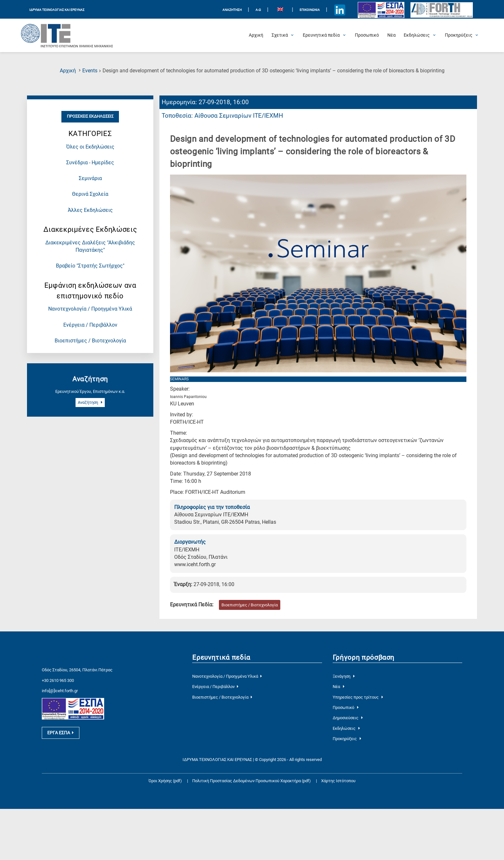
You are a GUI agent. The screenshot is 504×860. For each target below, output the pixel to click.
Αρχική (68, 71)
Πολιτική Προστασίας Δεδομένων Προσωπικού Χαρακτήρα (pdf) (252, 781)
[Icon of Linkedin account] (340, 10)
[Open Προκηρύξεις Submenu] (459, 35)
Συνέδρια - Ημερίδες (90, 163)
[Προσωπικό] (367, 35)
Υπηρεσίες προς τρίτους (358, 697)
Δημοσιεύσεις (348, 718)
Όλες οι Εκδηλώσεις (90, 147)
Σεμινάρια (90, 178)
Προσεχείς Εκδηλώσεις (90, 116)
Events (90, 71)
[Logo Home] (67, 35)
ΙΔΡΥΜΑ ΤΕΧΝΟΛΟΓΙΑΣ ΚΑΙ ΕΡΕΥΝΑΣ (57, 10)
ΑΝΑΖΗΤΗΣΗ (232, 10)
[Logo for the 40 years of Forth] (442, 10)
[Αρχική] (256, 35)
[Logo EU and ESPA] (381, 10)
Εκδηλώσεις (346, 728)
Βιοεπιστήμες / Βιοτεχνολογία (90, 341)
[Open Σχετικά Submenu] (280, 35)
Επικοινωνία (310, 10)
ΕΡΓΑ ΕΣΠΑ (60, 733)
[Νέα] (392, 35)
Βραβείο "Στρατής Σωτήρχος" (90, 266)
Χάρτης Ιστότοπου (338, 781)
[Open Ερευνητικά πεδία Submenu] (321, 35)
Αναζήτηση (90, 402)
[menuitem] (280, 10)
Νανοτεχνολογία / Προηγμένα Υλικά (90, 309)
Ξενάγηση (344, 676)
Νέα (339, 687)
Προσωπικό (346, 707)
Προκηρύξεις (347, 739)
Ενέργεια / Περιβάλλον (90, 325)
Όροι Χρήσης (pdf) (165, 781)
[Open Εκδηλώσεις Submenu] (417, 35)
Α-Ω (258, 10)
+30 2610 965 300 (58, 680)
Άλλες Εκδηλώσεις (90, 210)
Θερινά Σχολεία (90, 194)
